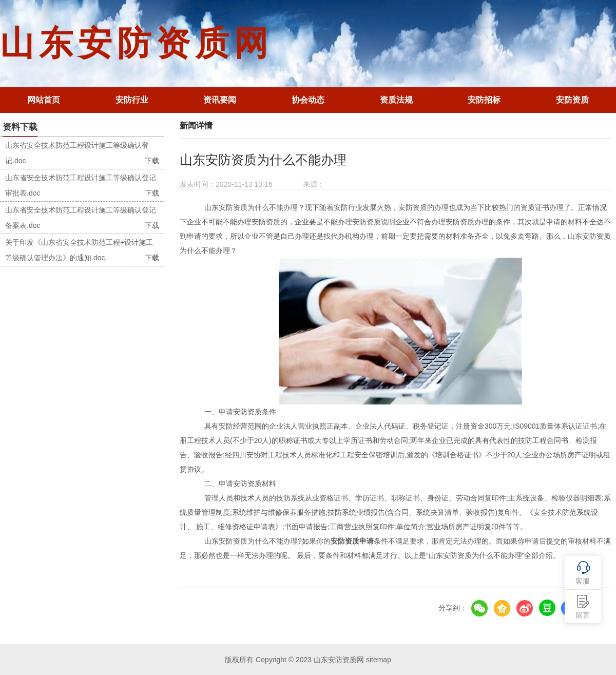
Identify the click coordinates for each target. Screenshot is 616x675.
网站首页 (44, 100)
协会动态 (308, 100)
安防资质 (572, 100)
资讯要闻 (220, 100)
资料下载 (20, 127)
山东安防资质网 (137, 43)
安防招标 (484, 100)
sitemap (379, 660)
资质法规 (396, 100)
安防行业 (132, 100)
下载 (152, 161)
